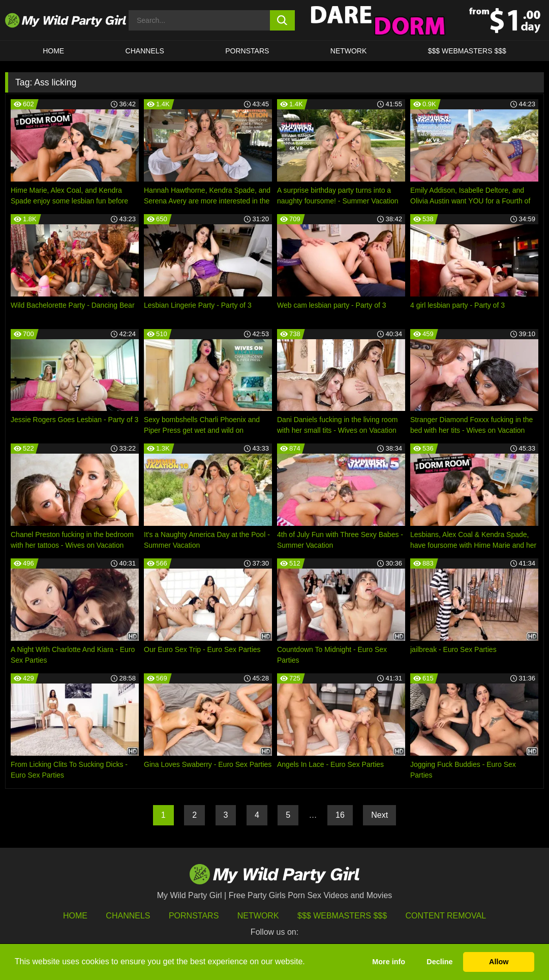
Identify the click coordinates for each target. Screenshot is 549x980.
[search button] (282, 20)
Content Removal (446, 916)
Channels (128, 916)
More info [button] (389, 962)
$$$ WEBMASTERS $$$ (467, 51)
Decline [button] (439, 962)
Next (379, 815)
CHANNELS (145, 51)
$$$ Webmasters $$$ (342, 916)
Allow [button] (499, 962)
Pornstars (247, 51)
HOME (53, 51)
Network (349, 51)
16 (340, 815)
